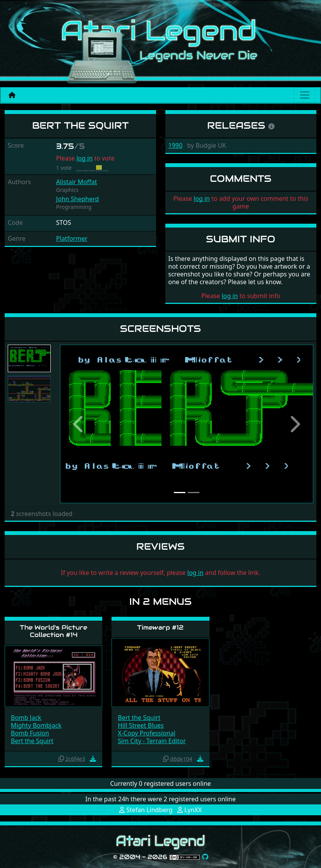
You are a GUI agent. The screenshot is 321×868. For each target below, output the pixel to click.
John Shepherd (78, 199)
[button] (79, 424)
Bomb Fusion (30, 733)
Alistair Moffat (77, 182)
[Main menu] (305, 95)
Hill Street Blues (141, 725)
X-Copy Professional (146, 733)
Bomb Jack (26, 718)
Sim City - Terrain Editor (152, 741)
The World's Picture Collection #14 (53, 631)
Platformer (72, 238)
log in (84, 158)
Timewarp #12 (160, 627)
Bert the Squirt (32, 741)
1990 (176, 145)
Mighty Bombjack (36, 725)
